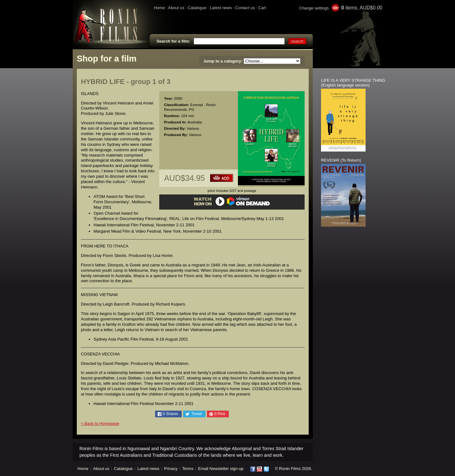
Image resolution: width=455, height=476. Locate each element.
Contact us (245, 8)
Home (159, 8)
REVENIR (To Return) (341, 160)
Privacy (171, 469)
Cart (262, 8)
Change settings (314, 8)
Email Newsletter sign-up (221, 469)
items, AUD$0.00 (362, 8)
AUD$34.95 (184, 178)
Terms (188, 469)
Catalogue (197, 8)
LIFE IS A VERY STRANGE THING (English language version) (353, 83)
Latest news (221, 8)
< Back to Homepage (100, 423)
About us (176, 8)
